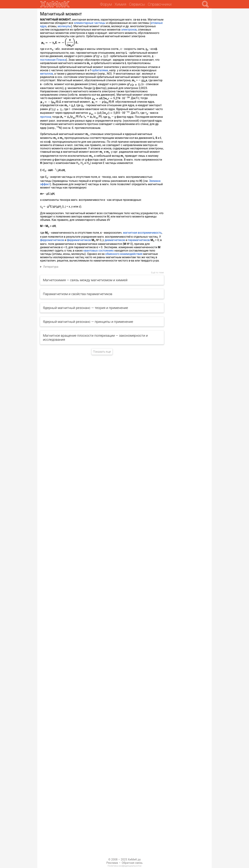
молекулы (64, 26)
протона (46, 117)
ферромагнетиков (52, 240)
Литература (51, 267)
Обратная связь (132, 863)
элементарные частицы (90, 23)
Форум (106, 4)
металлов (47, 74)
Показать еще (102, 352)
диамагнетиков (115, 240)
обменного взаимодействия (124, 254)
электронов (129, 30)
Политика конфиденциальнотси (124, 866)
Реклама (112, 863)
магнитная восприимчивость (142, 233)
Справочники (160, 4)
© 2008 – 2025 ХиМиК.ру (124, 859)
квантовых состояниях (98, 251)
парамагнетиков (139, 240)
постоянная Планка (53, 60)
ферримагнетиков (79, 240)
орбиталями (100, 70)
